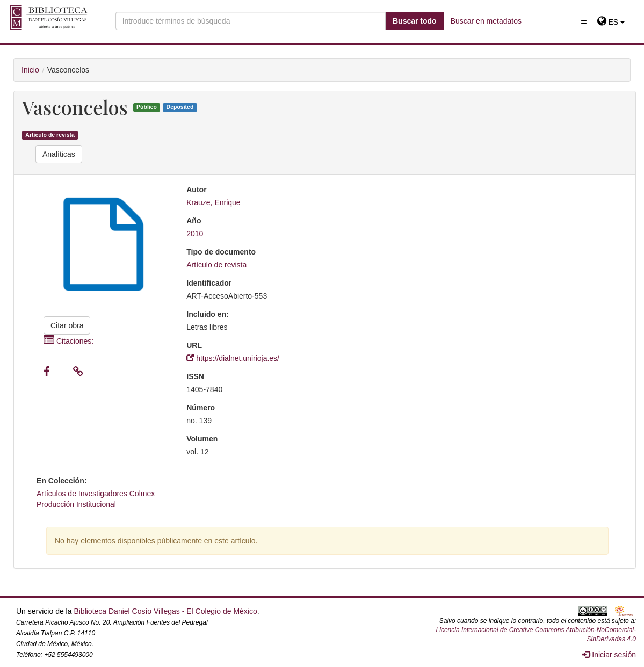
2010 (195, 234)
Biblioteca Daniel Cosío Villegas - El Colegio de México (165, 611)
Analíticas (59, 154)
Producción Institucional (76, 504)
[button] (611, 22)
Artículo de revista (50, 135)
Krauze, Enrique (213, 202)
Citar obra (67, 325)
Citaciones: (68, 341)
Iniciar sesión (609, 655)
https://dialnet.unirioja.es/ (233, 358)
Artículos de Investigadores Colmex (96, 494)
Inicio (30, 70)
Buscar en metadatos (486, 21)
